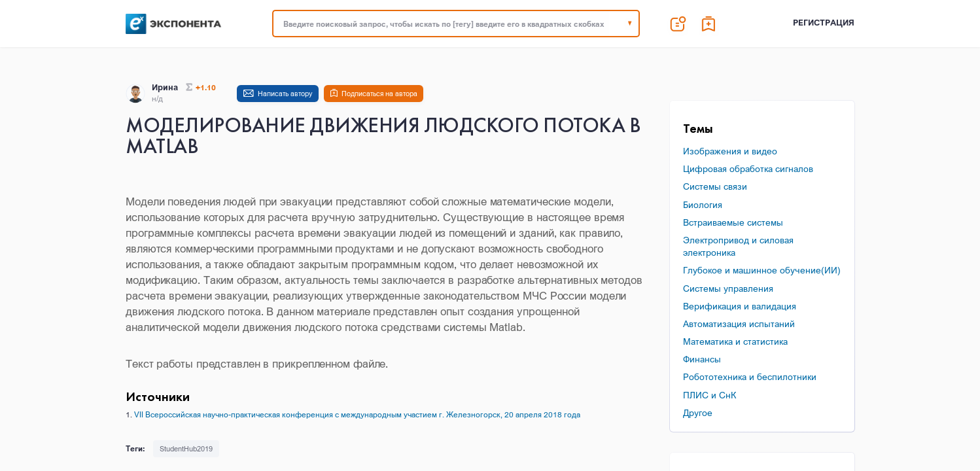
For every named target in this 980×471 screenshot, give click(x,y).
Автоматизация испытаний (739, 323)
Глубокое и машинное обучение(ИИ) (762, 270)
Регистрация (824, 23)
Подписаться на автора (379, 94)
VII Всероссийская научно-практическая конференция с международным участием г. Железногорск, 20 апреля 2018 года (357, 414)
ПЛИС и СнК (709, 395)
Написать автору (285, 94)
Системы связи (715, 186)
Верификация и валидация (740, 306)
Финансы (702, 359)
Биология (703, 204)
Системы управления (728, 288)
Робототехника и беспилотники (750, 376)
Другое (698, 412)
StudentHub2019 (186, 449)
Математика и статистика (735, 341)
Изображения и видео (730, 151)
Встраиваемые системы (733, 222)
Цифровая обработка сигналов (748, 168)
